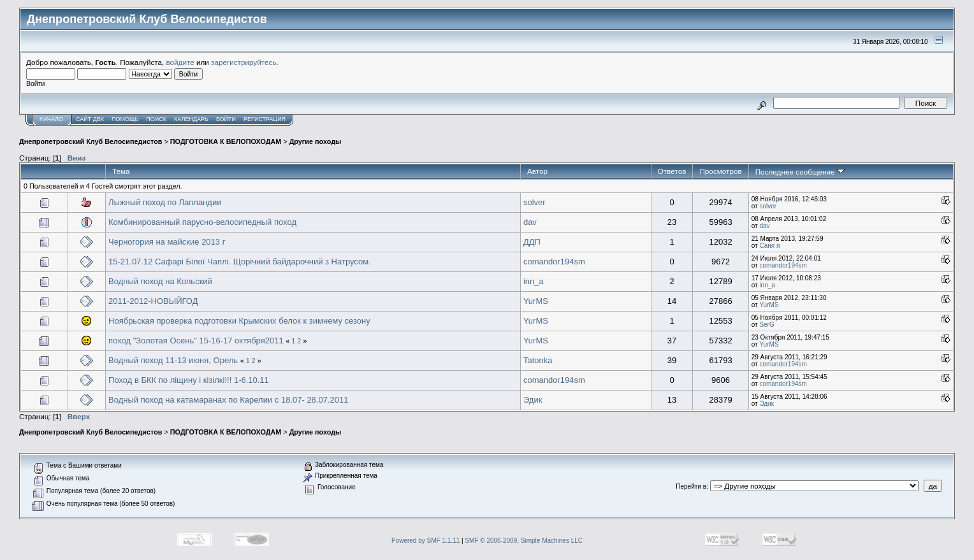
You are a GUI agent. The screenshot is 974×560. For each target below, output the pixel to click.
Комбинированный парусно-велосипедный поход (202, 222)
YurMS (536, 301)
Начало (51, 119)
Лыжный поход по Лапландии (165, 202)
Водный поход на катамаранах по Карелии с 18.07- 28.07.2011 (228, 400)
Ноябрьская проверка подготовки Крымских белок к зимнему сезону (239, 321)
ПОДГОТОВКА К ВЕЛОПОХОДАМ (226, 141)
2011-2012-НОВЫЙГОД (153, 301)
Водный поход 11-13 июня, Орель (173, 360)
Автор (537, 171)
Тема (121, 171)
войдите (180, 62)
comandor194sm (554, 262)
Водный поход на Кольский (160, 281)
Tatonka (538, 360)
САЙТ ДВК (90, 119)
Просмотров (720, 171)
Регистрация (265, 119)
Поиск (156, 119)
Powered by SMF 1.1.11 (425, 541)
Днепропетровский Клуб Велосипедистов (91, 141)
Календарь (191, 119)
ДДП (532, 242)
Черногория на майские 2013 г (167, 242)
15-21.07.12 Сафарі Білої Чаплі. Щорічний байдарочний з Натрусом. (240, 262)
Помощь (125, 119)
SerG (767, 325)
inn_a (534, 281)
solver (534, 202)
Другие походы (316, 141)
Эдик (533, 400)
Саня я (769, 246)
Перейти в (691, 486)
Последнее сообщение (800, 172)
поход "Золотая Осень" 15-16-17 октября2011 (196, 341)
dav (530, 222)
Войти (226, 119)
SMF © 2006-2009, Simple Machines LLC (524, 541)
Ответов (672, 171)
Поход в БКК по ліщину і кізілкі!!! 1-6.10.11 (189, 380)
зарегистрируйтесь (243, 62)
